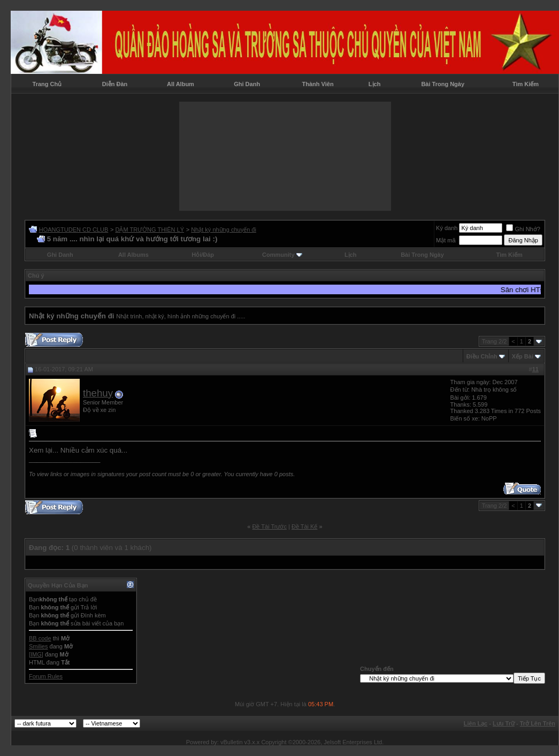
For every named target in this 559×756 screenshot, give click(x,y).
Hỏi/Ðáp (203, 255)
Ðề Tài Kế (304, 526)
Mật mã (446, 240)
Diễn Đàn (115, 84)
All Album (181, 84)
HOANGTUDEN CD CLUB (74, 230)
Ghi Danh (247, 84)
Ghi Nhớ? (523, 229)
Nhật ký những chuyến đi (224, 230)
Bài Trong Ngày (443, 84)
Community (282, 255)
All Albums (133, 255)
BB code (40, 638)
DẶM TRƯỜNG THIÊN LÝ (150, 230)
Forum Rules (46, 676)
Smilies (38, 646)
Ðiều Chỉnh (482, 356)
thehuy (98, 393)
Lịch (375, 84)
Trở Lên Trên (538, 723)
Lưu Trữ (504, 723)
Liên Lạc (476, 723)
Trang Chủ (47, 84)
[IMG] (36, 654)
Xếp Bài (523, 356)
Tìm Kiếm (526, 84)
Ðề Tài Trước (270, 526)
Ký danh (447, 228)
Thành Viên (318, 84)
